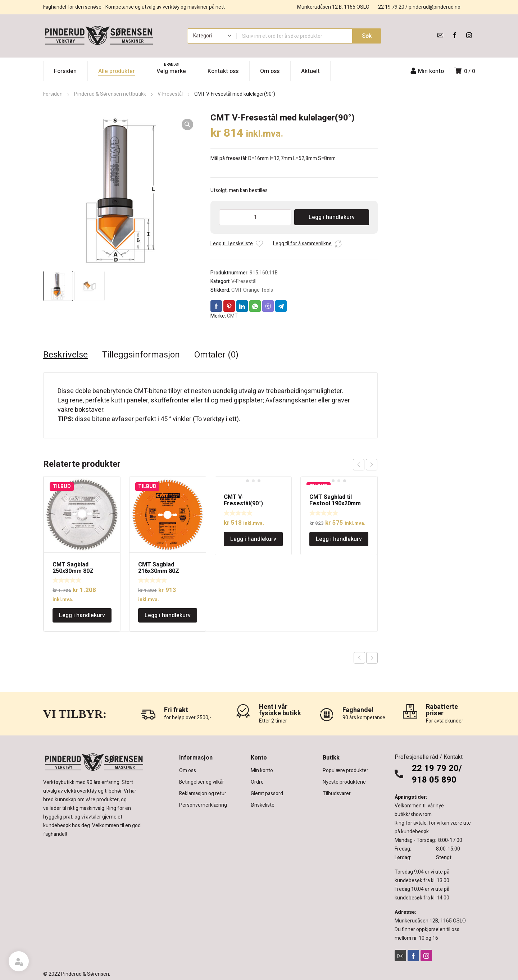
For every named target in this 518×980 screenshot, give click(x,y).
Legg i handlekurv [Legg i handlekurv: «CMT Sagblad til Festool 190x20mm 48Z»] (339, 539)
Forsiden (53, 94)
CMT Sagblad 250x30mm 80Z (73, 568)
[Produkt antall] (255, 217)
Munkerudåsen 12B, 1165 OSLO (430, 921)
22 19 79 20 (391, 7)
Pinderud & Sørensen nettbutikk (110, 94)
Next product (372, 658)
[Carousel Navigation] (365, 465)
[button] (187, 124)
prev (359, 465)
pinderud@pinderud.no (435, 7)
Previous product (359, 658)
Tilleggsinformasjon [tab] (141, 355)
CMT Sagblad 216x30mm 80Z (159, 568)
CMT (232, 316)
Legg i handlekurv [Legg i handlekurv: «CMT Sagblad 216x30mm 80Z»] (168, 615)
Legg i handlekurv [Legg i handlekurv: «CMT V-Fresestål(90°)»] (253, 539)
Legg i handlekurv (332, 217)
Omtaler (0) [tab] (216, 355)
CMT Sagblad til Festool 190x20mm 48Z (335, 503)
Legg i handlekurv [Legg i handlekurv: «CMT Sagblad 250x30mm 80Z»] (82, 615)
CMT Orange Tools (252, 290)
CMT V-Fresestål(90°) (243, 500)
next (372, 465)
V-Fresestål (170, 94)
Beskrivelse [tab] (65, 355)
